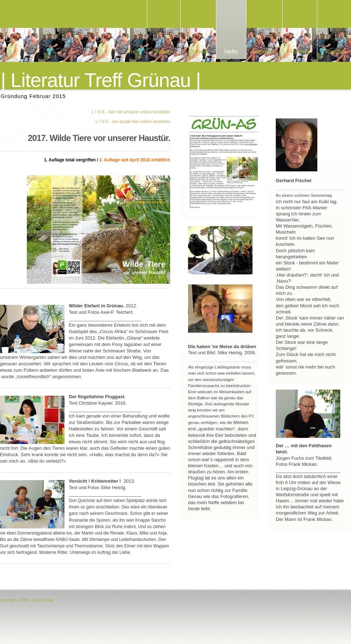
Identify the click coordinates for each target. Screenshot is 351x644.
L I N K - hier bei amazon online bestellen (131, 112)
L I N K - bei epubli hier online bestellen (133, 122)
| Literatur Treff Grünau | (101, 80)
